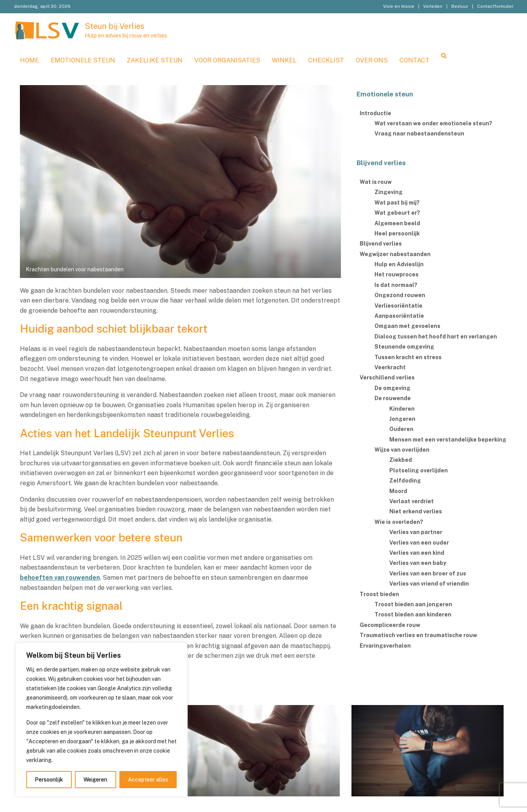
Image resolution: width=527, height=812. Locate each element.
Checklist (326, 60)
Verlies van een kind (417, 553)
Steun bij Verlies (114, 26)
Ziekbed (401, 460)
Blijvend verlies (381, 244)
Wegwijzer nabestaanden (395, 254)
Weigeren (95, 780)
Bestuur (460, 6)
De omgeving (392, 388)
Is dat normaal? (396, 285)
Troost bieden (379, 594)
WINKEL (284, 60)
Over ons (372, 60)
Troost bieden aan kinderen (413, 614)
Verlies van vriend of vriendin (429, 584)
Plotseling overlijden (419, 470)
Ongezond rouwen (400, 295)
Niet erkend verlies (416, 511)
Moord (398, 491)
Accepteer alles (148, 780)
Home (29, 60)
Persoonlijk (49, 780)
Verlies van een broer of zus (428, 573)
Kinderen (402, 409)
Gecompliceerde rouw (390, 625)
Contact (414, 60)
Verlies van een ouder (419, 543)
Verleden (433, 6)
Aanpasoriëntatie (399, 316)
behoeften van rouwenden (60, 578)
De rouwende (393, 398)
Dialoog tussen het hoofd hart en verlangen (436, 337)
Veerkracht (390, 367)
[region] (101, 719)
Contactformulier (495, 6)
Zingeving (389, 192)
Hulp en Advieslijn (399, 264)
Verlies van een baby (418, 563)
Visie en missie (399, 6)
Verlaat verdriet (412, 501)
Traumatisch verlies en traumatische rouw (418, 635)
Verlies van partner (416, 532)
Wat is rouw (376, 182)
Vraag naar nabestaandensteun (419, 134)
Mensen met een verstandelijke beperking (448, 440)
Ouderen (401, 429)
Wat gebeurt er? (397, 213)
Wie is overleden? (399, 522)
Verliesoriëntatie (398, 306)
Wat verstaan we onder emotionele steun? (433, 123)
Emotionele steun (83, 60)
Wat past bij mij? (397, 203)
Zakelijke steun (155, 60)
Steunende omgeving (404, 347)
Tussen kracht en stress (408, 357)
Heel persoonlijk (397, 233)
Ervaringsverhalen (385, 646)
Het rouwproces (397, 274)
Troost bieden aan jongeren (413, 604)
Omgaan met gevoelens (407, 326)
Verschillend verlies (387, 378)
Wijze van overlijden (402, 450)
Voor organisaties (227, 60)
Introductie (375, 113)
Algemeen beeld (397, 223)
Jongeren (402, 419)
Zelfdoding (405, 481)
